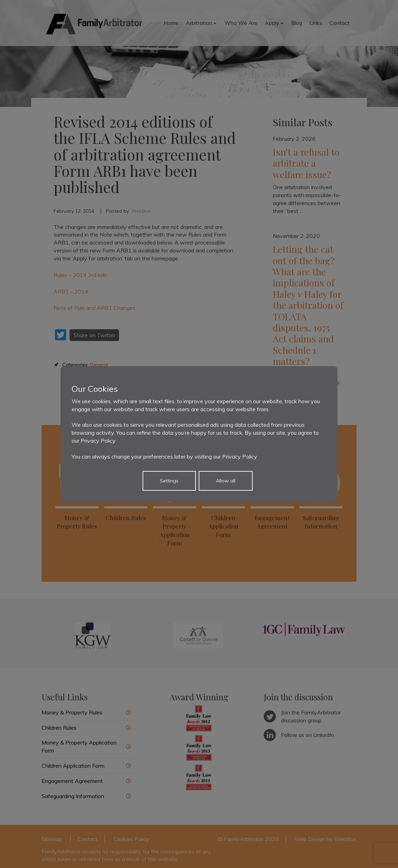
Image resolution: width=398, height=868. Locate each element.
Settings (169, 481)
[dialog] (199, 434)
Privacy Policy (98, 441)
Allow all (226, 481)
